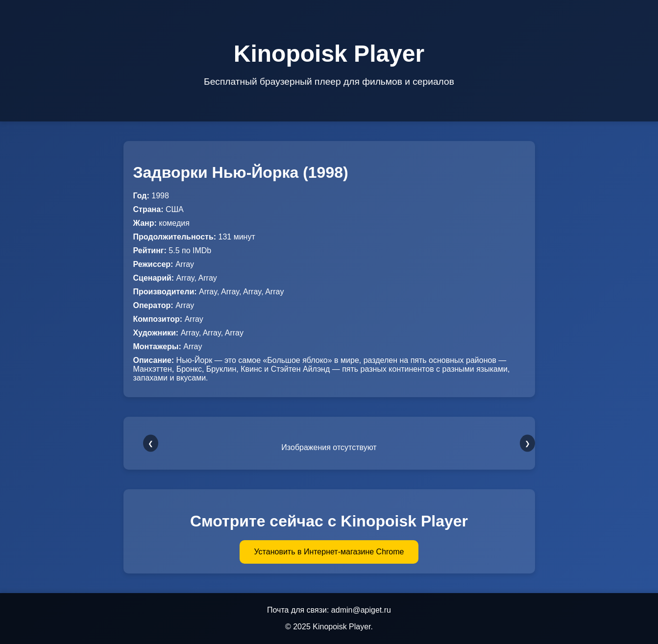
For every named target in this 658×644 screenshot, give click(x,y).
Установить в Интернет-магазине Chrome (329, 552)
